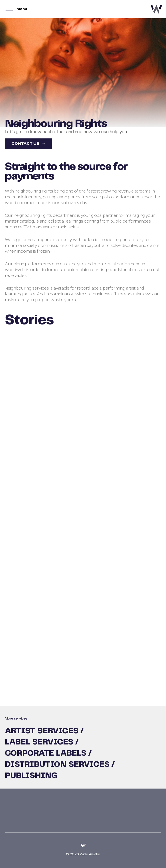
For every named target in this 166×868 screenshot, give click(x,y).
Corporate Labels (46, 753)
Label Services (39, 742)
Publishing (31, 776)
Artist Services (42, 731)
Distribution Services (57, 765)
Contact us (25, 144)
